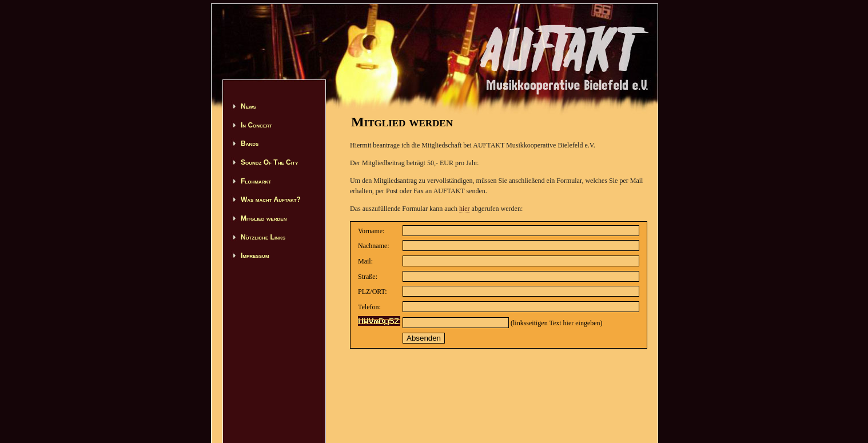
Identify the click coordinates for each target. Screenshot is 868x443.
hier (465, 209)
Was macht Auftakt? (271, 199)
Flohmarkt (256, 181)
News (248, 106)
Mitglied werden (264, 218)
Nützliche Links (263, 237)
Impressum (255, 256)
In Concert (256, 125)
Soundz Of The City (269, 162)
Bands (250, 143)
